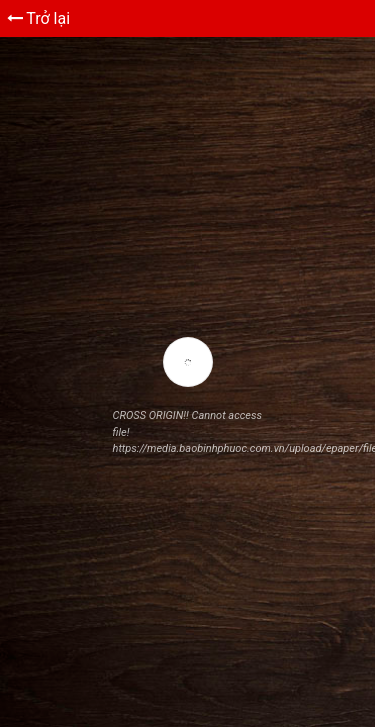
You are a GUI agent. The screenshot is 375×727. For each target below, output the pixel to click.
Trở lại (39, 18)
